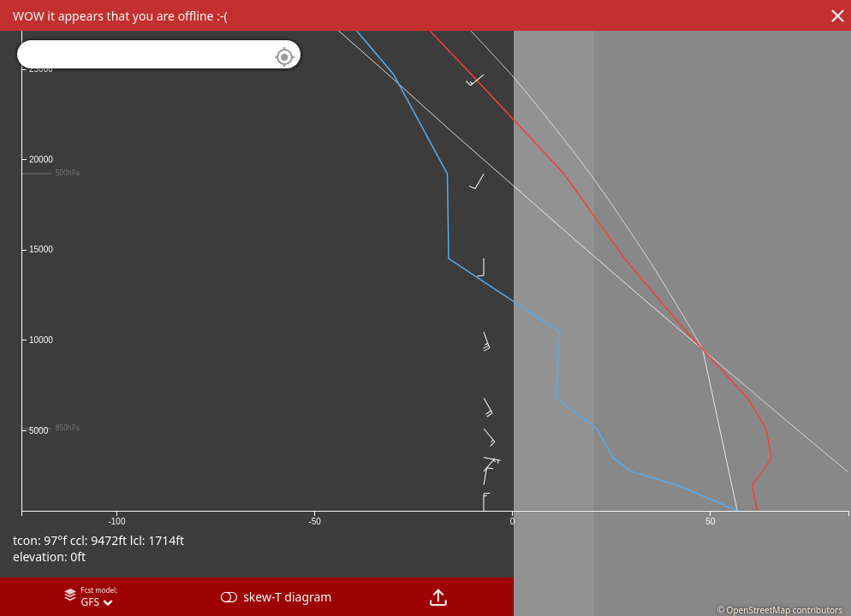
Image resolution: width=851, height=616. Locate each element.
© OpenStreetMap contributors (780, 610)
